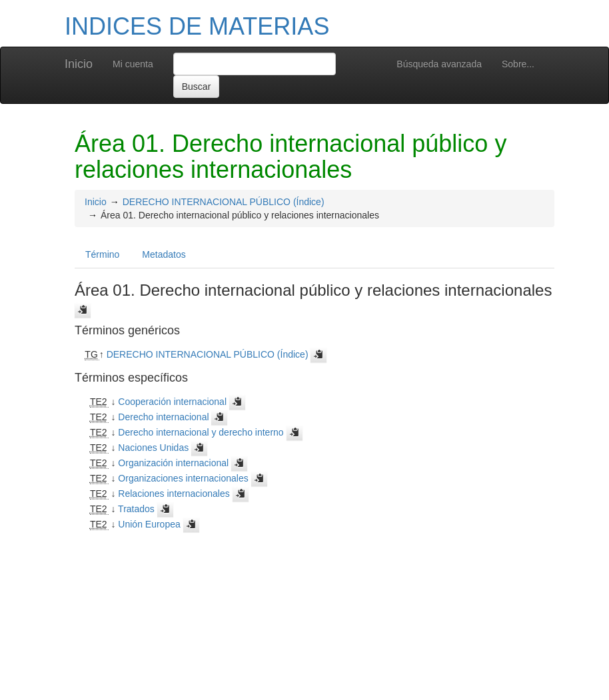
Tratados (136, 509)
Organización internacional (173, 463)
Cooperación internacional (172, 402)
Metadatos (164, 254)
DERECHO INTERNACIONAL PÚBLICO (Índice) (224, 202)
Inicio (79, 64)
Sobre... (518, 64)
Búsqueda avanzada (439, 64)
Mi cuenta (133, 64)
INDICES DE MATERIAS (197, 26)
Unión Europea (149, 524)
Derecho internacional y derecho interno (201, 432)
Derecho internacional (163, 417)
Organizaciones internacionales (183, 478)
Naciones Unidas (153, 448)
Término (102, 254)
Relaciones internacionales (174, 494)
